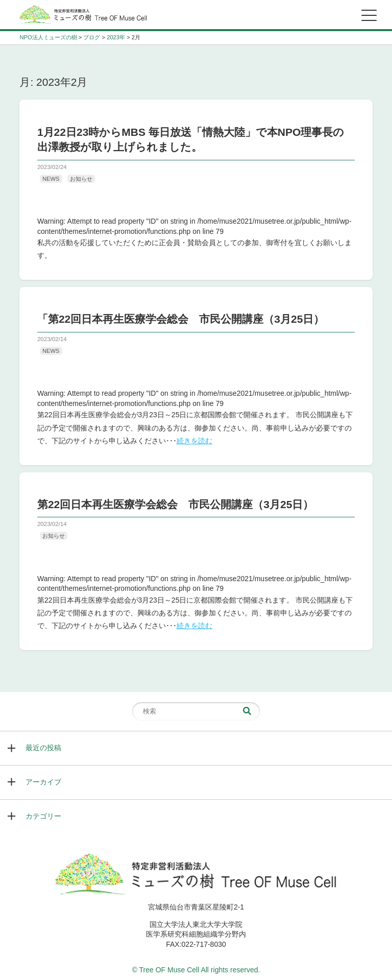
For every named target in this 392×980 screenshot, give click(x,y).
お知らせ (81, 179)
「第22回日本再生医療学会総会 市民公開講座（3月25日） (181, 319)
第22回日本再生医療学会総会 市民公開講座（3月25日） (175, 504)
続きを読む (194, 441)
